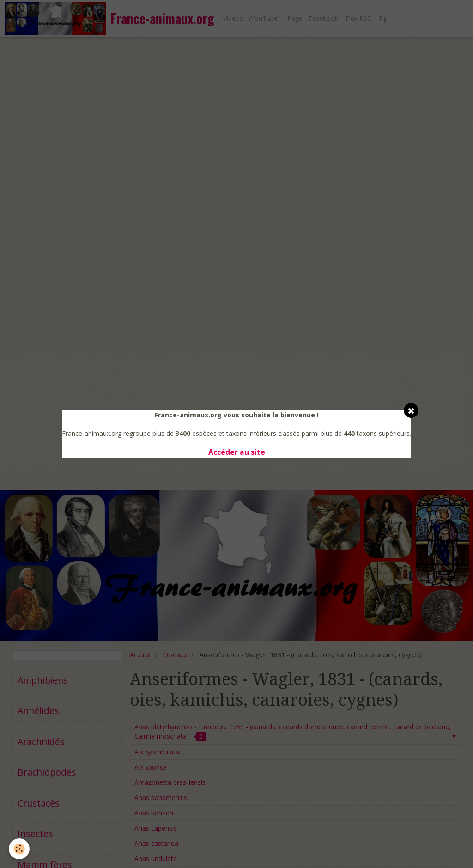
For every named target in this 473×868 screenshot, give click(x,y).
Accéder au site (237, 452)
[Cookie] (20, 849)
